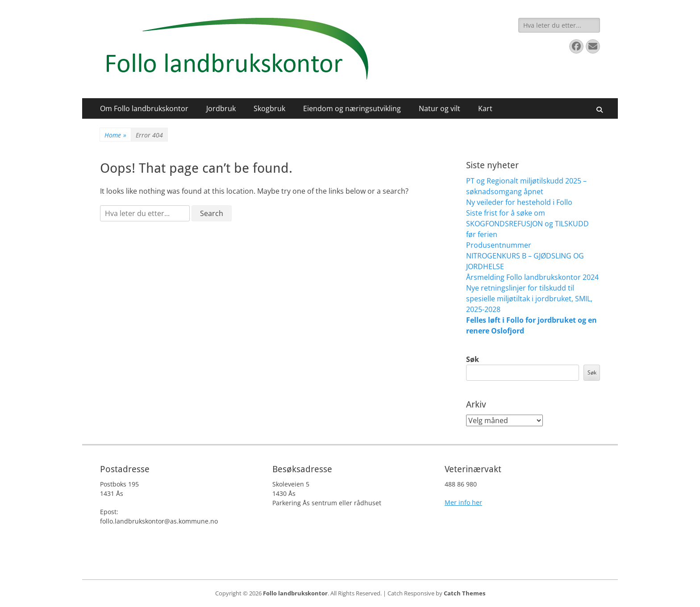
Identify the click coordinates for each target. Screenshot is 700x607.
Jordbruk (221, 108)
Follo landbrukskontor (295, 593)
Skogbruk (269, 108)
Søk (473, 359)
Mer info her (463, 502)
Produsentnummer (499, 245)
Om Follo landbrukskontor (144, 108)
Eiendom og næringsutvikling (352, 108)
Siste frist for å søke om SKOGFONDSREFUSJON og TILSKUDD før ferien (527, 224)
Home (115, 135)
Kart (485, 108)
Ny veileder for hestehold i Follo (519, 202)
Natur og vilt (440, 108)
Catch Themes (465, 593)
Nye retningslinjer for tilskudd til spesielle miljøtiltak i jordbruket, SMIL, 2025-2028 (529, 299)
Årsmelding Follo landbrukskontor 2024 (532, 277)
